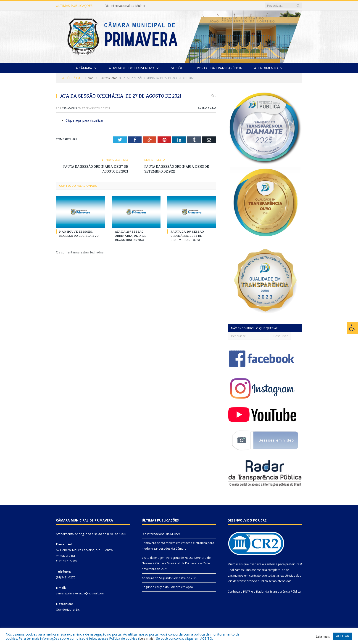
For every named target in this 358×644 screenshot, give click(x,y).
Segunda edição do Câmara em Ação (167, 587)
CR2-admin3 (69, 108)
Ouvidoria (63, 609)
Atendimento (266, 68)
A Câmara (84, 68)
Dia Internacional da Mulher (125, 6)
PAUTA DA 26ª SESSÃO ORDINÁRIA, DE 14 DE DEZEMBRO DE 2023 (187, 236)
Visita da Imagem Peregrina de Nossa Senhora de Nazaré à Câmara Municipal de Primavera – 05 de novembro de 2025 (176, 563)
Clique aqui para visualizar (84, 120)
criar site (255, 564)
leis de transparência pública (248, 581)
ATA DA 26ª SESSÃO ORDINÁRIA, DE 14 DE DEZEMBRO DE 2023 (131, 236)
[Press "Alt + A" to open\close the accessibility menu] (352, 328)
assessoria (259, 570)
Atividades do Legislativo (132, 68)
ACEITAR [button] (343, 636)
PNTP (247, 591)
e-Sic (76, 609)
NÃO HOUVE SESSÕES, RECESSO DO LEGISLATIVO (79, 234)
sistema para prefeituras (284, 564)
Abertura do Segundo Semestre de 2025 (170, 578)
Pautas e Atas (207, 108)
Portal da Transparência (219, 68)
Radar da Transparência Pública (278, 591)
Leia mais (146, 638)
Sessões (178, 68)
